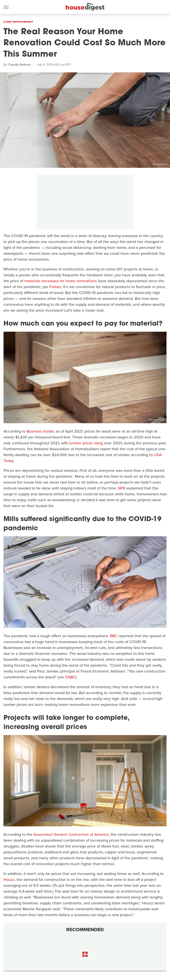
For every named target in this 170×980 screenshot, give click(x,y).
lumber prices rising (86, 443)
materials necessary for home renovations (61, 281)
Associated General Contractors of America (71, 834)
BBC (114, 636)
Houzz (9, 880)
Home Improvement (18, 22)
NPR (122, 488)
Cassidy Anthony (19, 65)
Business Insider (40, 431)
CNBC (70, 677)
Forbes (55, 287)
